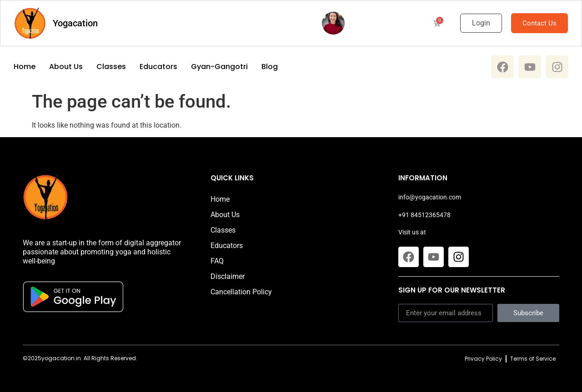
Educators (158, 67)
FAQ (217, 261)
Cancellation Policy (241, 292)
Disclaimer (228, 276)
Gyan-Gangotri (219, 67)
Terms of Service (533, 359)
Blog (270, 67)
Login (481, 23)
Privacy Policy (483, 359)
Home (25, 67)
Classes (111, 67)
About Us (66, 67)
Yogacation (75, 23)
